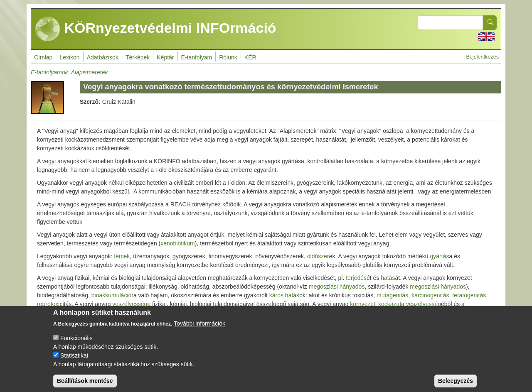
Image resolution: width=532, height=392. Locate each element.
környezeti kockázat (376, 304)
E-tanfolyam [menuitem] (197, 57)
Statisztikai (74, 362)
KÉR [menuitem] (250, 57)
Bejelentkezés (483, 57)
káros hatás (284, 295)
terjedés (356, 278)
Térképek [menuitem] (138, 57)
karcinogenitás (430, 295)
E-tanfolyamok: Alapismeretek (69, 72)
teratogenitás (469, 295)
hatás (388, 278)
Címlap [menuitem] (43, 57)
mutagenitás (392, 295)
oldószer (318, 256)
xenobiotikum (178, 243)
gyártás (440, 256)
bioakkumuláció (112, 295)
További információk (199, 330)
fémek (122, 256)
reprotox (48, 304)
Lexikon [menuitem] (69, 57)
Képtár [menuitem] (165, 57)
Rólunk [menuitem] (228, 57)
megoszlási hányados (337, 287)
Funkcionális (76, 345)
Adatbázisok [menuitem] (103, 57)
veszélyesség (130, 304)
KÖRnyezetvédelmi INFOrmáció (156, 29)
